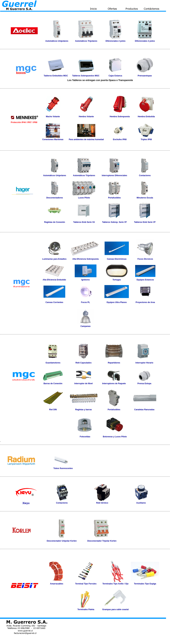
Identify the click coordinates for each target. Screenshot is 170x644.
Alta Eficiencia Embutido (54, 280)
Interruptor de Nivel (84, 384)
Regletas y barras (84, 410)
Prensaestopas (145, 76)
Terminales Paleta (86, 609)
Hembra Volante (86, 117)
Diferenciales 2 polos (116, 41)
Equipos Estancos (145, 280)
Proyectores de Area (145, 302)
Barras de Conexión (53, 384)
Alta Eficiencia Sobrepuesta (85, 259)
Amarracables (57, 584)
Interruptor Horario (144, 363)
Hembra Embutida (146, 117)
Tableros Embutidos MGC (56, 76)
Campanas (86, 326)
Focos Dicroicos (145, 259)
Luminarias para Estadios (54, 259)
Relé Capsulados (84, 363)
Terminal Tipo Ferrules (86, 584)
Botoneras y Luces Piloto (115, 437)
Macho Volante (53, 117)
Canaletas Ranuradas (144, 410)
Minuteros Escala (145, 198)
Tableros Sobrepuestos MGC (86, 76)
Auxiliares (141, 503)
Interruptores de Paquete (114, 384)
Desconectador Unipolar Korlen (62, 541)
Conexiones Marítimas (53, 139)
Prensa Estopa (144, 384)
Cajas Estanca (115, 76)
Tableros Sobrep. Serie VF (114, 222)
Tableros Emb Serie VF (145, 222)
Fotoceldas (85, 437)
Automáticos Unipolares (57, 41)
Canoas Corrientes (54, 302)
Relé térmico (102, 503)
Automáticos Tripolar (85, 41)
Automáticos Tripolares (84, 175)
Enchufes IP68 (120, 139)
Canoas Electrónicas (117, 259)
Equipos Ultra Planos (117, 302)
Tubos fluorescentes (63, 468)
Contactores (145, 175)
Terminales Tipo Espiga (145, 584)
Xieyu (26, 503)
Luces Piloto (84, 198)
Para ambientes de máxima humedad (86, 139)
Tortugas (117, 280)
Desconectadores (55, 198)
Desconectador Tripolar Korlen (102, 541)
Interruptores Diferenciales (114, 175)
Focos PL (85, 302)
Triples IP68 (146, 139)
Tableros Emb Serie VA (84, 222)
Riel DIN (53, 410)
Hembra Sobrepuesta (120, 117)
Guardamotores (53, 363)
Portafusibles (114, 198)
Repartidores (114, 363)
